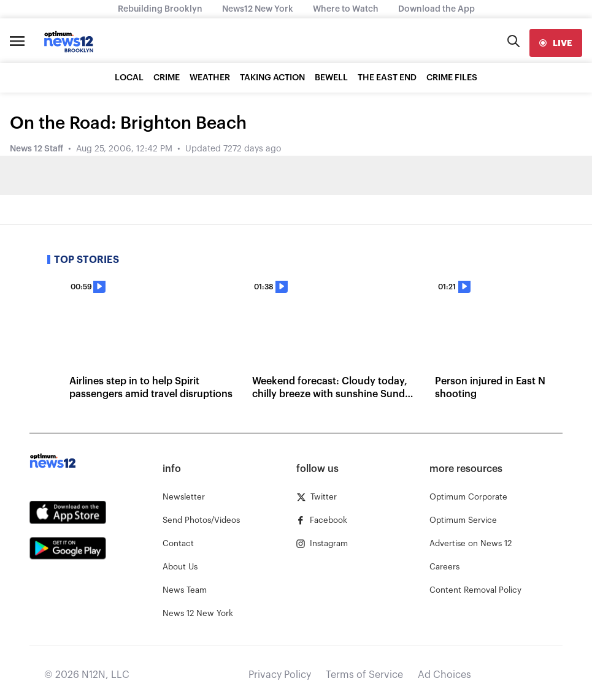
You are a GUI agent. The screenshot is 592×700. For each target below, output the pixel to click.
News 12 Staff (37, 149)
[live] (556, 43)
